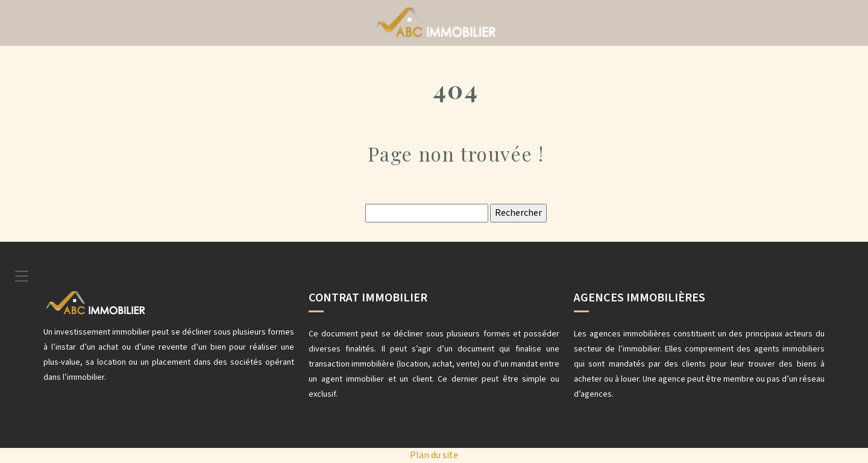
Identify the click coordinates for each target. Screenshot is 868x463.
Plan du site (434, 455)
